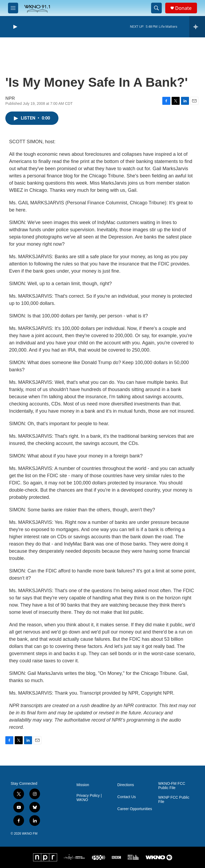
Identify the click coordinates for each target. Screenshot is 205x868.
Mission (83, 785)
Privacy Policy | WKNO (89, 798)
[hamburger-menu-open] (13, 8)
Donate (183, 8)
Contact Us (127, 797)
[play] (15, 27)
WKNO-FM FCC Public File (172, 786)
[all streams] (197, 27)
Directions (126, 785)
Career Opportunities (135, 809)
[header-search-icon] (156, 8)
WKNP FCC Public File (174, 800)
